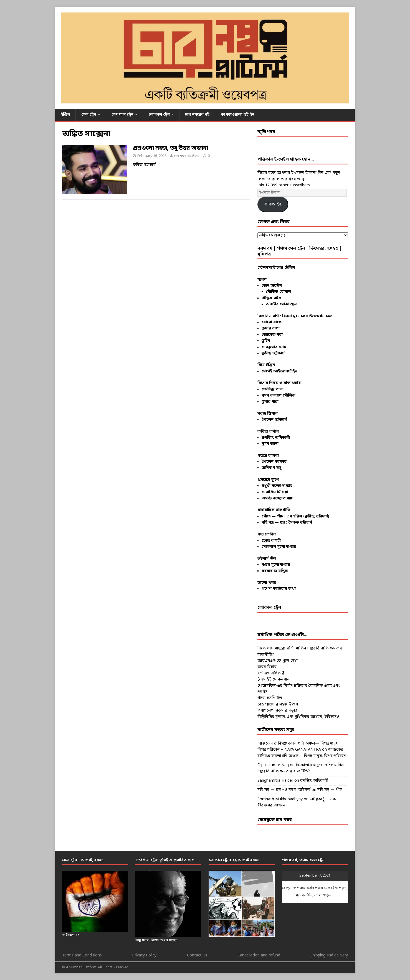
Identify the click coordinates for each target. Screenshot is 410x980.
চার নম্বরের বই (197, 115)
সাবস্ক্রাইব (273, 204)
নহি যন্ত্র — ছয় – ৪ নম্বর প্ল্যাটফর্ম (284, 790)
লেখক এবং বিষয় (274, 222)
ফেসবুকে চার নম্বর (275, 820)
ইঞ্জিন (65, 115)
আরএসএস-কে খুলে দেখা (278, 661)
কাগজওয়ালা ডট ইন (238, 115)
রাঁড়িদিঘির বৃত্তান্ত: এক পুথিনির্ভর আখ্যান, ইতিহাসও (298, 717)
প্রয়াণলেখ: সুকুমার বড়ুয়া (277, 711)
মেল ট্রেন (89, 115)
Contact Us (197, 955)
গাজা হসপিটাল (270, 698)
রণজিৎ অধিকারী (271, 673)
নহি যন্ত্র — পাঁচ (330, 790)
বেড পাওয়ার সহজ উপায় (278, 704)
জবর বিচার (267, 667)
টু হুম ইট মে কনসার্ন (274, 680)
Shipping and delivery (329, 955)
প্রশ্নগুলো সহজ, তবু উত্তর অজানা (170, 148)
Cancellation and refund (259, 955)
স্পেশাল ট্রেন (122, 115)
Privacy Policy (144, 955)
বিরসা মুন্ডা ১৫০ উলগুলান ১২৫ (307, 316)
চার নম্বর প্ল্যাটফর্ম (187, 156)
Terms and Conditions (82, 955)
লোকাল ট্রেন (159, 115)
